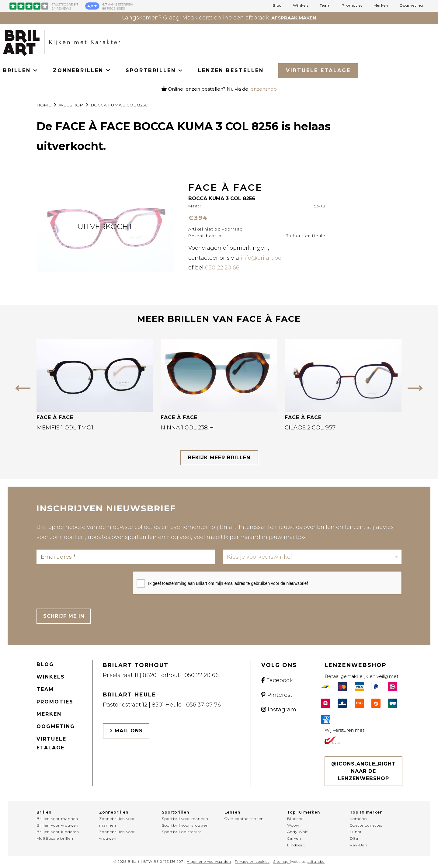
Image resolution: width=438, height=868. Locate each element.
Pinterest (277, 695)
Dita (354, 838)
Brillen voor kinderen (58, 832)
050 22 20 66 (222, 268)
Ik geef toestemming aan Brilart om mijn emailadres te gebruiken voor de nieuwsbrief (228, 583)
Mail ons (126, 731)
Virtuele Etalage (318, 70)
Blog (277, 5)
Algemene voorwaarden (209, 862)
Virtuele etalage (51, 743)
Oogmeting (411, 5)
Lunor (356, 832)
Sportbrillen (176, 812)
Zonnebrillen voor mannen (117, 822)
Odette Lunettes (366, 825)
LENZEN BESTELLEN (231, 70)
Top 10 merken (304, 812)
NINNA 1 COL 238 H (187, 427)
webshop (71, 105)
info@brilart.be (261, 258)
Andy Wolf (297, 832)
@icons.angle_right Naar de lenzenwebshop (363, 771)
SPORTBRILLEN (155, 70)
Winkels (301, 5)
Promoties (352, 5)
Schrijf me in (64, 616)
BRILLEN (21, 70)
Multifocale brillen (55, 838)
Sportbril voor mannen (185, 819)
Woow (293, 825)
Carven (294, 838)
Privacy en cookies (252, 862)
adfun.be (316, 862)
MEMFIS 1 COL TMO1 (65, 427)
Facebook (277, 680)
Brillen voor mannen (57, 819)
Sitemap (281, 862)
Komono (358, 819)
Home (44, 105)
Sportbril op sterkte (182, 832)
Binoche (295, 819)
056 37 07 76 (203, 705)
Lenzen (232, 812)
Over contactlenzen (244, 819)
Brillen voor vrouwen (57, 825)
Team (325, 5)
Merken (381, 5)
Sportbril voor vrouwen (185, 825)
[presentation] (83, 583)
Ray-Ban (359, 845)
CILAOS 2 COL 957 (310, 427)
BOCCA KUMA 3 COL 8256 (119, 105)
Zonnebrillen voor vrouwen (117, 835)
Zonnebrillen (114, 812)
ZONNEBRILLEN (82, 70)
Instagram (279, 710)
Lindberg (296, 845)
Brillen (44, 812)
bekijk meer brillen (219, 458)
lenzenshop (263, 89)
